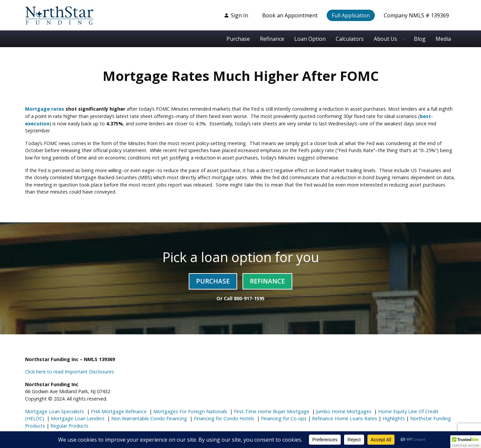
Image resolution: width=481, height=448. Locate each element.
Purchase (238, 39)
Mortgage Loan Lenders (77, 418)
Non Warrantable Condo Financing (148, 418)
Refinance (272, 39)
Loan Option (310, 39)
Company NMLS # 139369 (416, 15)
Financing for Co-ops (283, 418)
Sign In (236, 15)
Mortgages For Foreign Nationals (190, 411)
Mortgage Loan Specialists (55, 411)
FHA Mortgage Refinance (119, 411)
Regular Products (69, 426)
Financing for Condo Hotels (223, 418)
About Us (385, 39)
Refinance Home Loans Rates (344, 418)
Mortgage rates (45, 109)
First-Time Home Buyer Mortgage (271, 411)
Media (443, 39)
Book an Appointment (290, 15)
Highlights (394, 418)
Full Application (351, 15)
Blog (420, 39)
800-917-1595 (249, 298)
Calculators (350, 39)
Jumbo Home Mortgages (343, 411)
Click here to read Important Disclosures (69, 372)
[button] (466, 442)
